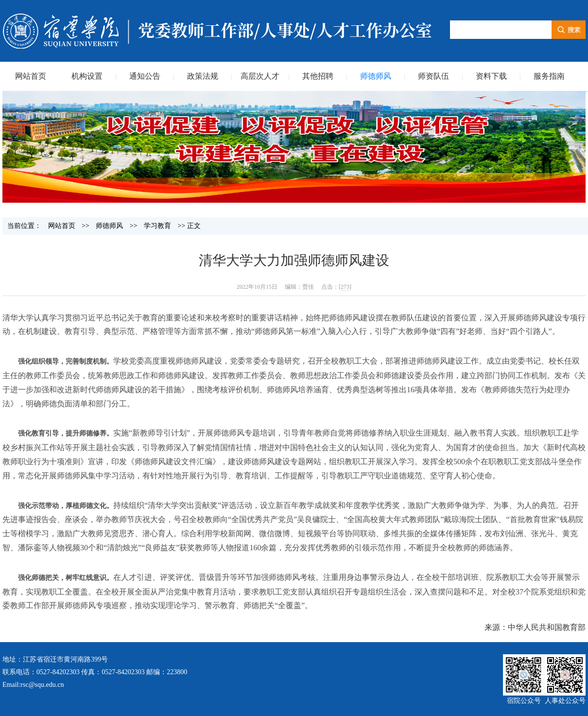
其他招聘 (318, 76)
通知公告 (145, 76)
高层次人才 (260, 76)
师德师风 (376, 76)
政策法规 (203, 76)
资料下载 (491, 76)
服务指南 (549, 76)
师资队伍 (433, 76)
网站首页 (31, 76)
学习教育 (157, 226)
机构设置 (87, 76)
